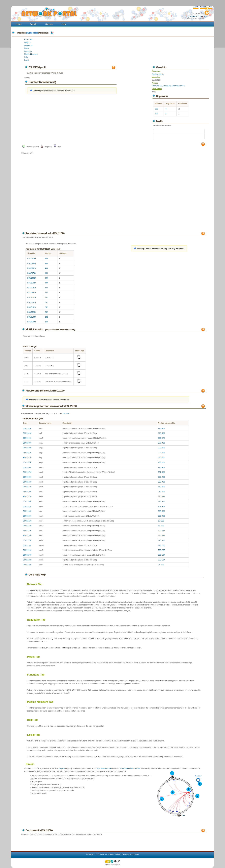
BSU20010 (31, 268)
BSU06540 (31, 293)
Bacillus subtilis (32, 33)
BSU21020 (31, 283)
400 (156, 114)
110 (160, 433)
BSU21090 (28, 40)
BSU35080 (31, 322)
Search (33, 24)
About (196, 7)
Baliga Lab (92, 854)
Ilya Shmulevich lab (104, 768)
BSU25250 (31, 312)
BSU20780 (31, 273)
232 (156, 109)
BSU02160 (31, 259)
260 (160, 458)
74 (159, 565)
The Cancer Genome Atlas (130, 768)
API (210, 7)
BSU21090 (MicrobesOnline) (174, 86)
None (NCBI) (157, 86)
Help (64, 24)
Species (49, 24)
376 (163, 438)
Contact (203, 7)
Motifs (26, 48)
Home (18, 24)
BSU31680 (31, 317)
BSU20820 (31, 278)
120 (160, 531)
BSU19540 (31, 263)
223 (160, 428)
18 (159, 521)
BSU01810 (31, 288)
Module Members (31, 54)
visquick (62, 768)
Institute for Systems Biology (109, 854)
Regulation (28, 45)
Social (26, 60)
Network (27, 42)
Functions (28, 51)
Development (127, 854)
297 (160, 472)
